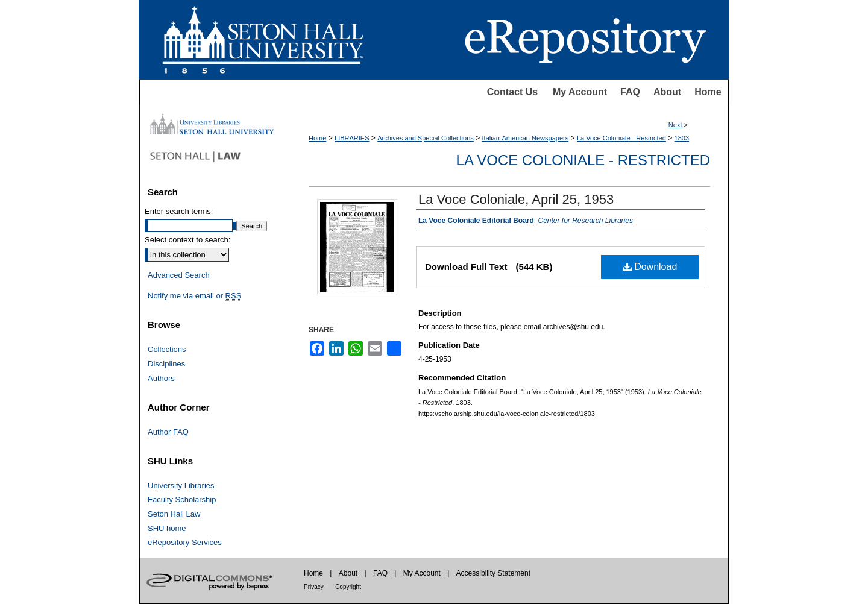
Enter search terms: (179, 211)
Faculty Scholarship (182, 499)
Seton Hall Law (174, 514)
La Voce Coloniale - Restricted (621, 138)
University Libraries (181, 486)
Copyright (348, 587)
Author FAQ (168, 432)
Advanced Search (179, 275)
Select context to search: (187, 240)
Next (675, 125)
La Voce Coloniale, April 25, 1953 (516, 199)
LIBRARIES (352, 138)
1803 (682, 138)
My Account (580, 92)
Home (708, 92)
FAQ (630, 92)
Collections (167, 349)
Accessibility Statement (493, 573)
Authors (161, 378)
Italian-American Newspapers (526, 138)
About (667, 92)
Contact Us (512, 92)
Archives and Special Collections (426, 138)
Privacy (314, 587)
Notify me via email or (194, 296)
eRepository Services (185, 542)
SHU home (167, 528)
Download (650, 267)
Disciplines (166, 364)
